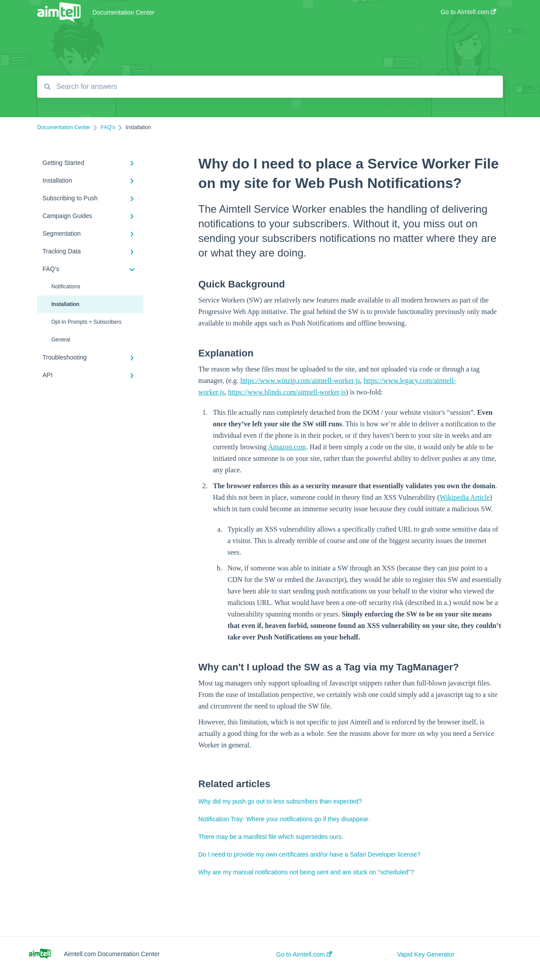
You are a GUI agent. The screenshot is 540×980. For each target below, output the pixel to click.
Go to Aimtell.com (304, 954)
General (61, 340)
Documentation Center (123, 12)
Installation (65, 304)
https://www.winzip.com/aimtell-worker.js (300, 381)
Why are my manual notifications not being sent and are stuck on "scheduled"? (306, 872)
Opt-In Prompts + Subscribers (86, 322)
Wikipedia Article (465, 497)
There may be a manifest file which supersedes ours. (271, 837)
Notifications (66, 287)
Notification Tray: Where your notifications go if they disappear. (284, 819)
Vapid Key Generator (426, 954)
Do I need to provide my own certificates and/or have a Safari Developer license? (309, 854)
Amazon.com (287, 447)
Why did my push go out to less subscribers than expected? (280, 801)
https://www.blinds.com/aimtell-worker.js (287, 392)
